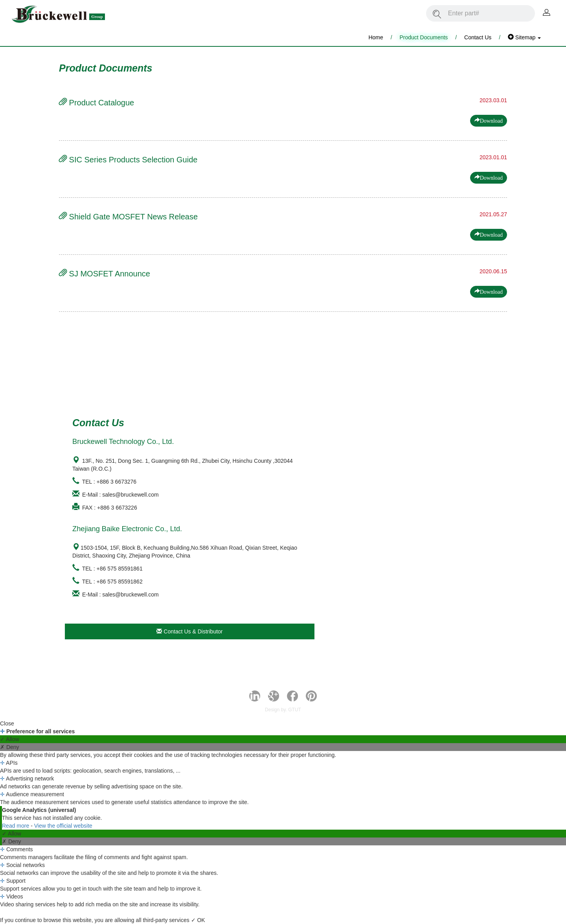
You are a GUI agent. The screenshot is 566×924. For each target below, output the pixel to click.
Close (7, 723)
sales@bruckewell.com (130, 495)
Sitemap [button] (524, 37)
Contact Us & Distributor (189, 631)
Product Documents (424, 37)
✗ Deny (10, 747)
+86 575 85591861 (120, 569)
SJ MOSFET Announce (105, 274)
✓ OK (198, 920)
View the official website (63, 826)
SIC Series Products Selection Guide (128, 160)
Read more (16, 826)
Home (376, 37)
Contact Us (478, 37)
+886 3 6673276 (117, 482)
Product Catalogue (96, 103)
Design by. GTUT (283, 710)
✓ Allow (10, 739)
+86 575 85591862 (120, 582)
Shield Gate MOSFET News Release (128, 217)
